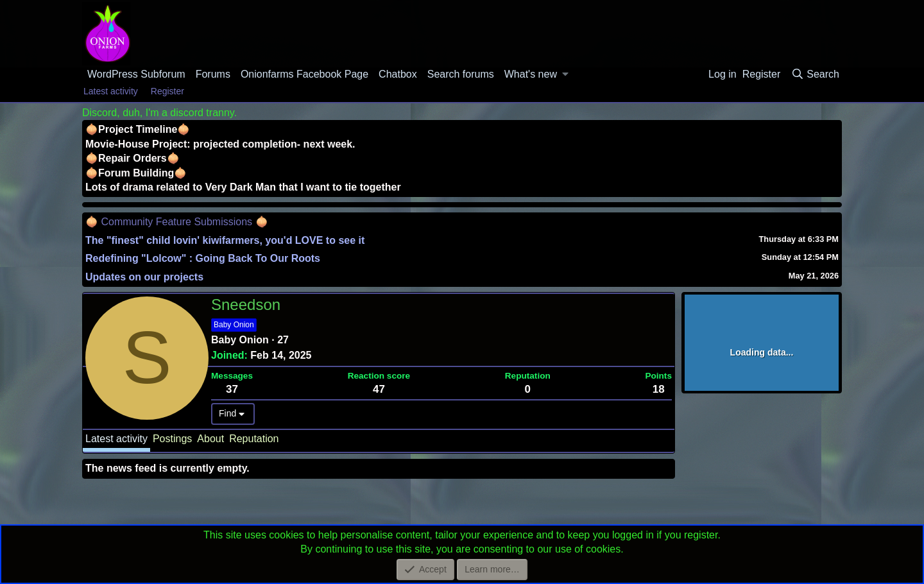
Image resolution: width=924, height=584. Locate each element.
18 (659, 389)
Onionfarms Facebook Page (304, 74)
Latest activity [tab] (116, 439)
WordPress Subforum (136, 74)
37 (232, 389)
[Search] (815, 74)
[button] (566, 74)
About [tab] (210, 439)
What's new (531, 74)
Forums (213, 74)
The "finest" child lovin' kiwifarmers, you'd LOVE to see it (225, 240)
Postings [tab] (172, 439)
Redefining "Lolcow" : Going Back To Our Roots (203, 258)
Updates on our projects (144, 277)
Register (167, 91)
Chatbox (398, 74)
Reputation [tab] (254, 439)
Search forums (461, 74)
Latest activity (111, 91)
